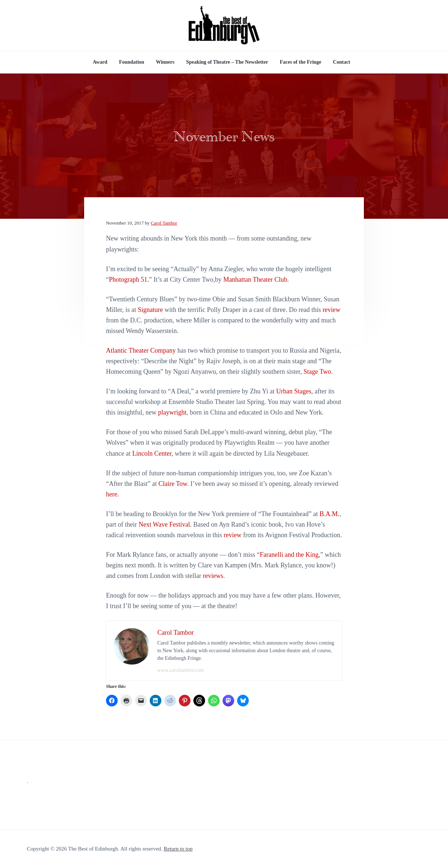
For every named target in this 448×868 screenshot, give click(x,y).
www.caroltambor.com (180, 670)
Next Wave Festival (164, 524)
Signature (150, 310)
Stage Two (317, 372)
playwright (172, 412)
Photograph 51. (129, 280)
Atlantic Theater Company (141, 350)
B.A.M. (329, 514)
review (332, 310)
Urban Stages (294, 391)
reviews (213, 576)
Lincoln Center (152, 453)
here (112, 494)
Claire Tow (173, 484)
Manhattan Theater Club (255, 280)
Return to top (178, 849)
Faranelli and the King (289, 555)
